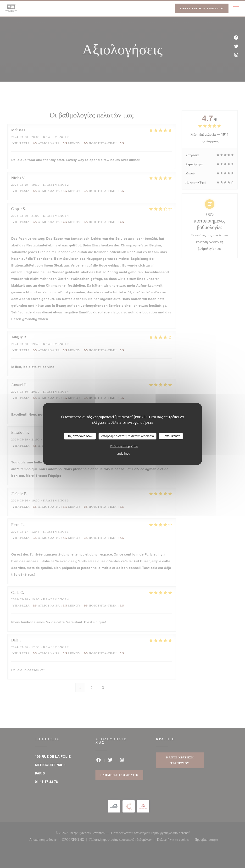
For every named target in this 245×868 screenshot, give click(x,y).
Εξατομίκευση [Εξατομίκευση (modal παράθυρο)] (171, 436)
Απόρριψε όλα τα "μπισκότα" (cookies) (127, 436)
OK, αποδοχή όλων (80, 436)
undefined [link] (123, 453)
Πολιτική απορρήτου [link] (124, 446)
